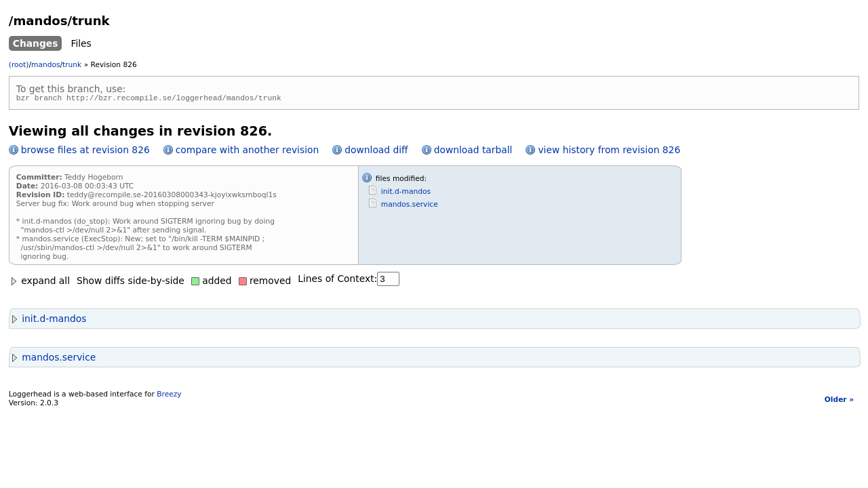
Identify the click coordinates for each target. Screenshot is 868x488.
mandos (45, 65)
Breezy (169, 396)
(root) (19, 65)
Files (81, 43)
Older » (839, 402)
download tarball (473, 152)
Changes (36, 43)
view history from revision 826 (609, 152)
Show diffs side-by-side (131, 283)
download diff (376, 152)
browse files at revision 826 (85, 152)
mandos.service (410, 206)
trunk (72, 65)
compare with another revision (247, 152)
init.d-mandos (406, 194)
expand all (39, 283)
